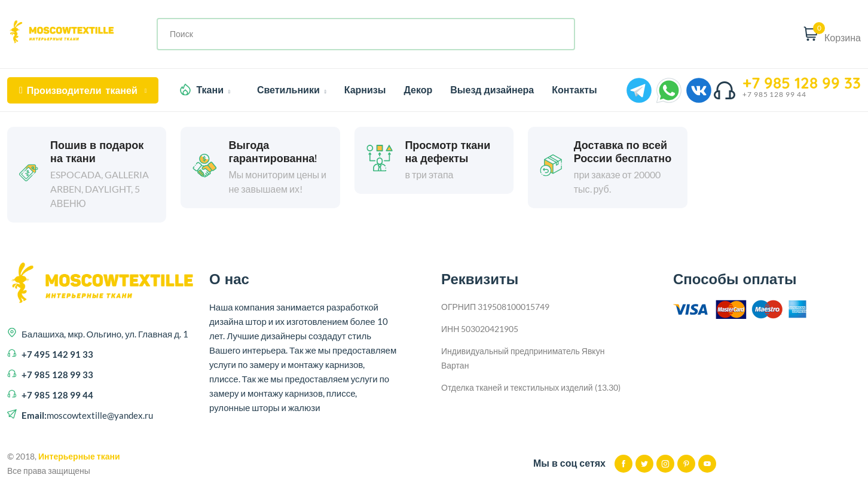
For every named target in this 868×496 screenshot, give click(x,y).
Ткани (213, 90)
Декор (418, 90)
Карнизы (365, 90)
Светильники (292, 90)
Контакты (574, 90)
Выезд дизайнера (492, 90)
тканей (83, 90)
